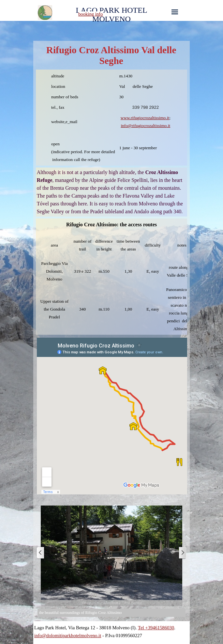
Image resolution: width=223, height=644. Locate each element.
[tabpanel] (102, 14)
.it (167, 118)
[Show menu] (175, 12)
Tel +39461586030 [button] (156, 628)
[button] (151, 126)
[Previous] (41, 553)
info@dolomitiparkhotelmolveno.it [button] (68, 636)
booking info (90, 14)
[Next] (182, 553)
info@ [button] (126, 126)
